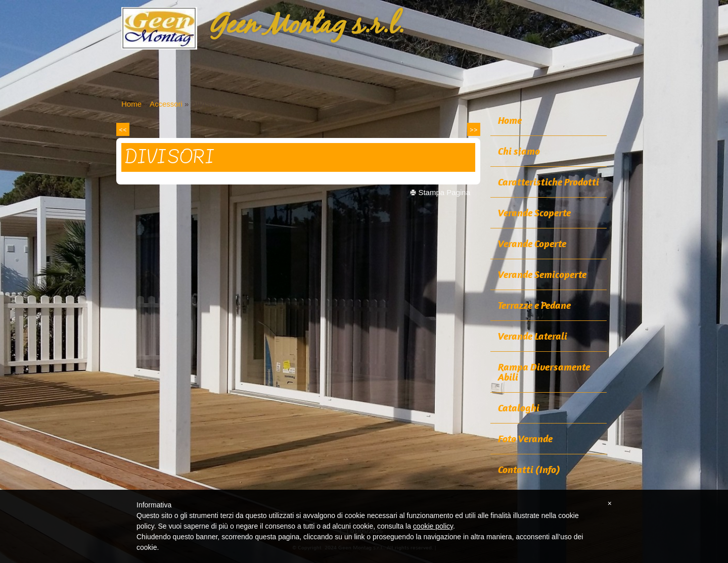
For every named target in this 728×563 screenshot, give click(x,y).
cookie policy (433, 526)
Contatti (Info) (529, 470)
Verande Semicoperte (542, 274)
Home (131, 104)
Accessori (166, 104)
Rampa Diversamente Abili (544, 372)
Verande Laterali (533, 336)
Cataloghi (519, 408)
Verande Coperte (532, 244)
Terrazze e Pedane (534, 305)
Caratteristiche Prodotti (549, 182)
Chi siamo (519, 151)
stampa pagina (444, 192)
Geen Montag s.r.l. (307, 26)
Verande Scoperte (534, 213)
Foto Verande (525, 439)
